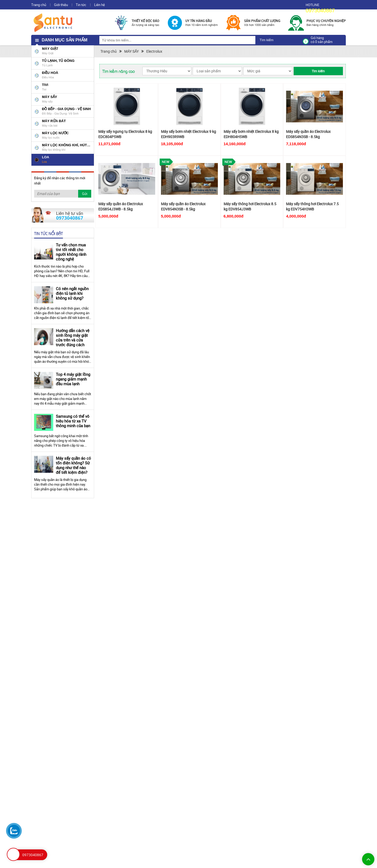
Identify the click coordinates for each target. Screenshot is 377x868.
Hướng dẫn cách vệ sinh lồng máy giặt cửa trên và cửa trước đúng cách (73, 338)
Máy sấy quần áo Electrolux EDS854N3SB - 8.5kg (308, 134)
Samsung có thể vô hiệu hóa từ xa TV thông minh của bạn (73, 421)
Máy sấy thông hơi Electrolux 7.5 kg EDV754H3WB (312, 206)
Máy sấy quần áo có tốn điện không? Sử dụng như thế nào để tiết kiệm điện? (73, 465)
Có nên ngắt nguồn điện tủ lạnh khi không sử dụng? (72, 293)
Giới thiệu (61, 5)
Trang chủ (39, 5)
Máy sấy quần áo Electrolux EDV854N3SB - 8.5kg (183, 206)
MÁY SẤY (131, 51)
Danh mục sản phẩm (64, 40)
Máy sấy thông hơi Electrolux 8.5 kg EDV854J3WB (250, 206)
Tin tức (81, 5)
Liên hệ (99, 5)
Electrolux (154, 51)
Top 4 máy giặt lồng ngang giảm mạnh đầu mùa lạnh (73, 379)
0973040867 (320, 10)
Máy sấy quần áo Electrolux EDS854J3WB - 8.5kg (121, 206)
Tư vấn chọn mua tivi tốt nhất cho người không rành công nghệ (71, 252)
